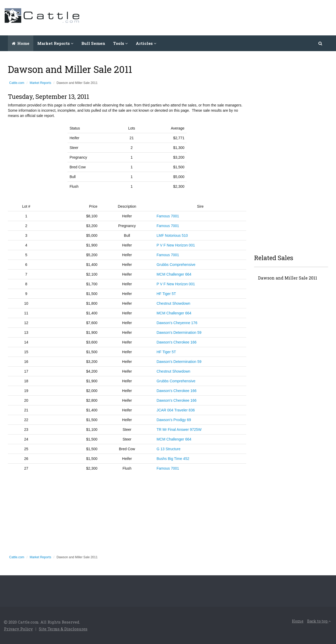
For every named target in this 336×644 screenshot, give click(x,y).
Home (21, 43)
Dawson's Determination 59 (179, 332)
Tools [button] (120, 43)
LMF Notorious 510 (172, 235)
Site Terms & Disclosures (63, 629)
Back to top (319, 621)
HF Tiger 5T (166, 294)
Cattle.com (17, 83)
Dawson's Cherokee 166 (176, 342)
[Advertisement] (237, 17)
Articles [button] (146, 43)
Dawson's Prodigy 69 (174, 420)
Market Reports (40, 83)
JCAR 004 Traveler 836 (176, 410)
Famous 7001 (168, 216)
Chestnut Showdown (173, 303)
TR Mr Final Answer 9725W (179, 430)
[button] (321, 43)
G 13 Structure (168, 449)
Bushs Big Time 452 (173, 459)
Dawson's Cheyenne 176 (177, 323)
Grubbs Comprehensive (176, 265)
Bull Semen (93, 43)
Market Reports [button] (55, 43)
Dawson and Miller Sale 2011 (288, 278)
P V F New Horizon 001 (176, 245)
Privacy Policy (18, 629)
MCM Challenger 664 (174, 274)
